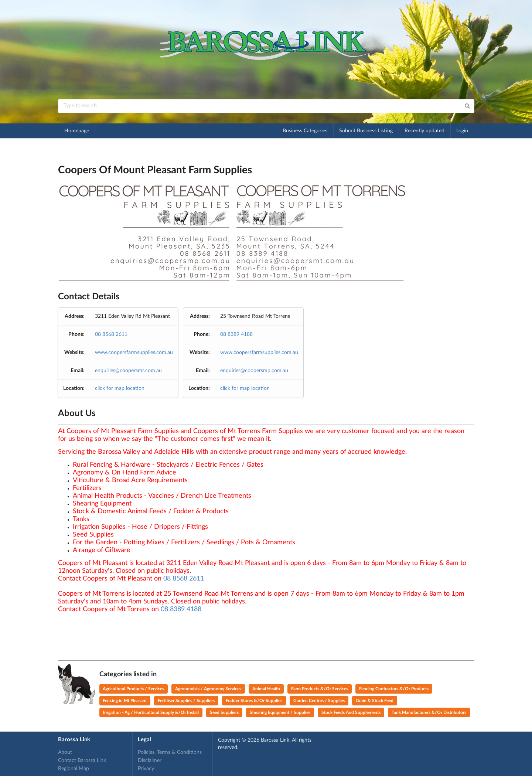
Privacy (146, 769)
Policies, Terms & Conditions (170, 752)
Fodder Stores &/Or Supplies (254, 701)
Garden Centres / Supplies (319, 701)
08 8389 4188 (236, 334)
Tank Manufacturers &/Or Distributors (429, 712)
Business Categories (305, 131)
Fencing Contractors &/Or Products (394, 689)
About (65, 752)
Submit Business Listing (366, 131)
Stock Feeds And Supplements (351, 712)
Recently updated (424, 131)
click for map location (120, 388)
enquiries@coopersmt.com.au (128, 371)
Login (462, 131)
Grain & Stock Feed (375, 701)
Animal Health (266, 689)
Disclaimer (150, 760)
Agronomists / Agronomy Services (208, 689)
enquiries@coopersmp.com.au (254, 371)
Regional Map (74, 769)
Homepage (77, 131)
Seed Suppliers (224, 712)
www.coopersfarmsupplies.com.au (134, 353)
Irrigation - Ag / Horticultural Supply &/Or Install (151, 712)
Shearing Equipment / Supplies (280, 712)
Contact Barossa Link (82, 760)
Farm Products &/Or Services (320, 689)
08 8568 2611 (111, 334)
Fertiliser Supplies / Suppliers (186, 701)
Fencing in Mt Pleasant (125, 701)
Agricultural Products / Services (133, 689)
